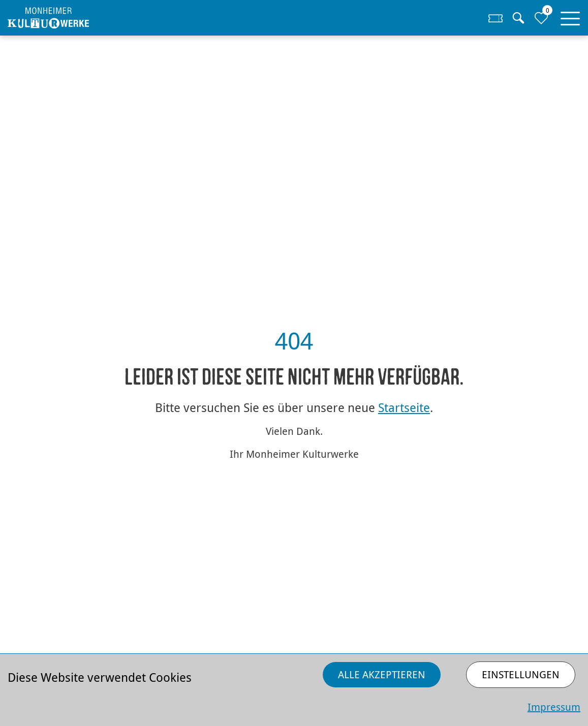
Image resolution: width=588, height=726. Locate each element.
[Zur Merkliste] (541, 18)
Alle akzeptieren (382, 674)
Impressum (554, 707)
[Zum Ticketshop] (496, 18)
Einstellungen (521, 674)
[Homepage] (79, 18)
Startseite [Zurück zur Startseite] (404, 407)
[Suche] (518, 18)
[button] (570, 16)
